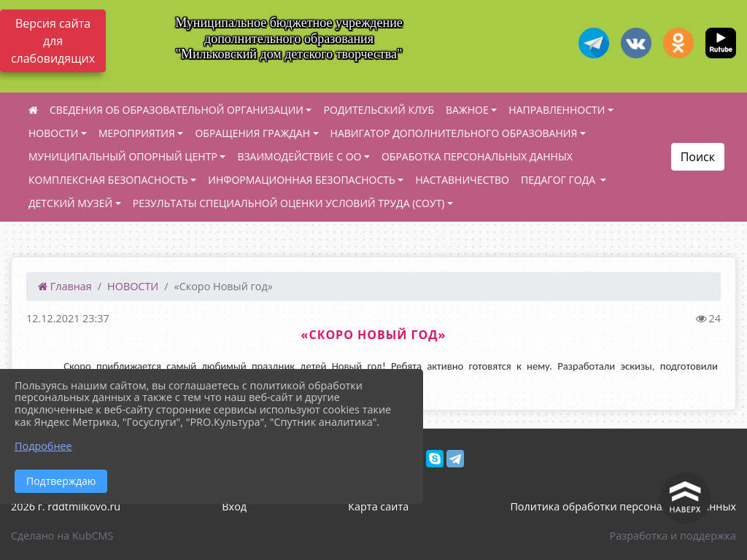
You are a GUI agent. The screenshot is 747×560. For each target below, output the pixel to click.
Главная (65, 286)
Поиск (698, 157)
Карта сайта (378, 506)
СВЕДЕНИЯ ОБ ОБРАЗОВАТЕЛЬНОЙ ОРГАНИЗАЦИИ (177, 110)
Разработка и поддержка (673, 536)
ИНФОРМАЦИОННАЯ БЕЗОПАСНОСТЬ (302, 180)
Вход (234, 506)
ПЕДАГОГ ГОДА (560, 180)
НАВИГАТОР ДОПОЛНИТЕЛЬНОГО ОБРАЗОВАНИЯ (454, 133)
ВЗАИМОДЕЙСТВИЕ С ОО (299, 156)
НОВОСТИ (53, 133)
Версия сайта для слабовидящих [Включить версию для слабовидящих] (53, 41)
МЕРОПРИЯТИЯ (137, 133)
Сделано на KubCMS (62, 536)
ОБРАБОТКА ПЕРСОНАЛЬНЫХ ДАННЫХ (477, 156)
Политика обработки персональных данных (623, 506)
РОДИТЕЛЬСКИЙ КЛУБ (379, 110)
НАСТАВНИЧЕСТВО (462, 180)
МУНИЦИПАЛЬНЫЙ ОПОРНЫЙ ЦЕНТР (123, 156)
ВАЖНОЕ (467, 110)
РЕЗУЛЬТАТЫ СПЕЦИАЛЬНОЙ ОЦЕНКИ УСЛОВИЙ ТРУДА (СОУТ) (289, 203)
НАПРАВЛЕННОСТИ (557, 110)
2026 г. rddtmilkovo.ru (66, 506)
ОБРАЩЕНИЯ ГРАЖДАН (252, 133)
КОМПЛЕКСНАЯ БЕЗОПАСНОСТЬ (108, 180)
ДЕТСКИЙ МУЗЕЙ (70, 203)
